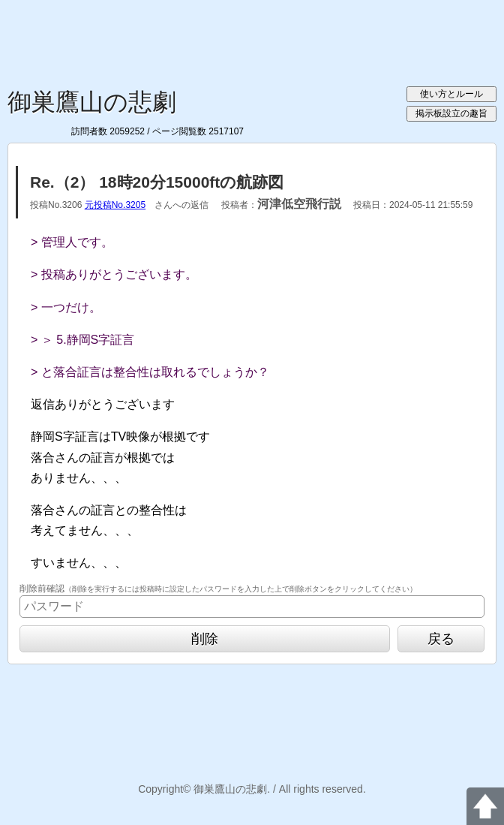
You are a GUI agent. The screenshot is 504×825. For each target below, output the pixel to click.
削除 (205, 639)
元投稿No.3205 (115, 205)
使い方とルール (451, 94)
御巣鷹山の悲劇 (92, 102)
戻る (441, 639)
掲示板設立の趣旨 (451, 113)
